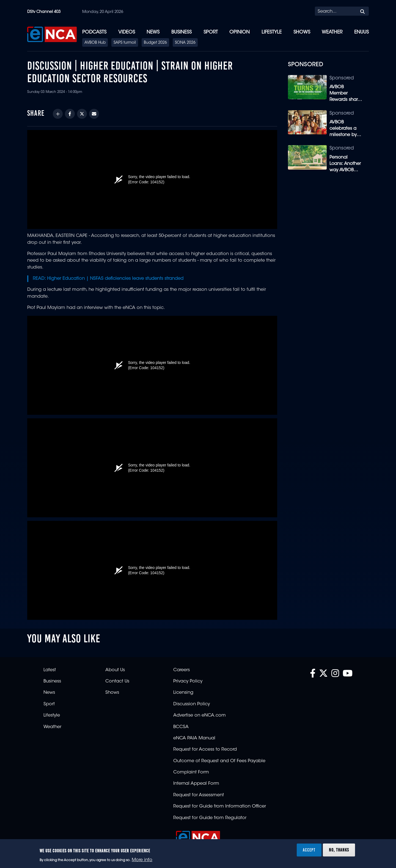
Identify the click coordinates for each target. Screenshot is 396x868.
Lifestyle (272, 32)
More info (142, 860)
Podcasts (94, 32)
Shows (302, 32)
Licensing (183, 693)
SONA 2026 (185, 43)
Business (182, 32)
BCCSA (181, 727)
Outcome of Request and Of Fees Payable (219, 761)
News (153, 32)
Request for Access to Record (205, 750)
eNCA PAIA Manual (194, 738)
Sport (211, 32)
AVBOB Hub (95, 43)
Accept (309, 850)
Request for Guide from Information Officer (220, 806)
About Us (115, 670)
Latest (50, 670)
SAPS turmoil (125, 43)
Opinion (240, 32)
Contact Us (117, 681)
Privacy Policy (188, 681)
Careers (182, 670)
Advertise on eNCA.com (200, 715)
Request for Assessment (199, 795)
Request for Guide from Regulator (210, 818)
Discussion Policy (192, 704)
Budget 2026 (155, 43)
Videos (127, 32)
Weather (332, 32)
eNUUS (361, 32)
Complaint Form (191, 772)
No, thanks (339, 850)
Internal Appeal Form (196, 784)
